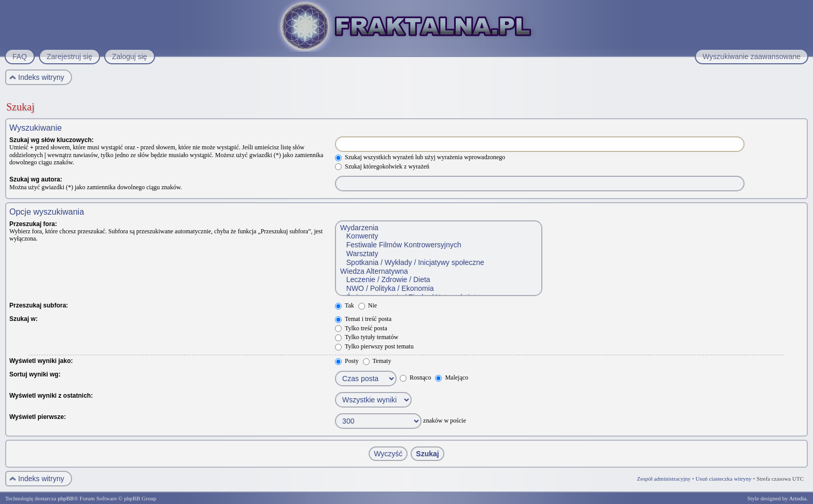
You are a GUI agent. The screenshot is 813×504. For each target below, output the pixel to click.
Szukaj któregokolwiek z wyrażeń (382, 166)
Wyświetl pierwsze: (38, 417)
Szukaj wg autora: (36, 179)
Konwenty (438, 236)
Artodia (798, 498)
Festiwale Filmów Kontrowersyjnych (438, 245)
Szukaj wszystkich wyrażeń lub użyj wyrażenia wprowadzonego (420, 157)
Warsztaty (438, 254)
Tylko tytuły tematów (367, 337)
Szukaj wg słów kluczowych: (52, 140)
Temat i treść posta (363, 319)
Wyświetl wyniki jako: (41, 361)
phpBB (66, 498)
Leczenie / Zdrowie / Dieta (438, 280)
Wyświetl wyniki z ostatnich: (51, 396)
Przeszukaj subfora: (39, 305)
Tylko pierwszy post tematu (374, 346)
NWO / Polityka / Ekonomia (438, 289)
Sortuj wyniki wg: (35, 374)
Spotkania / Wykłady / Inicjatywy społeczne (438, 263)
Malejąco (452, 377)
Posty (347, 361)
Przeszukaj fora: (33, 224)
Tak (345, 305)
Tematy (377, 361)
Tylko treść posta (361, 328)
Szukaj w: (24, 319)
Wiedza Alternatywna (438, 271)
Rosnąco (415, 377)
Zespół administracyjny (664, 479)
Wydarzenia (438, 228)
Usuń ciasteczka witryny (723, 479)
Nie (368, 305)
